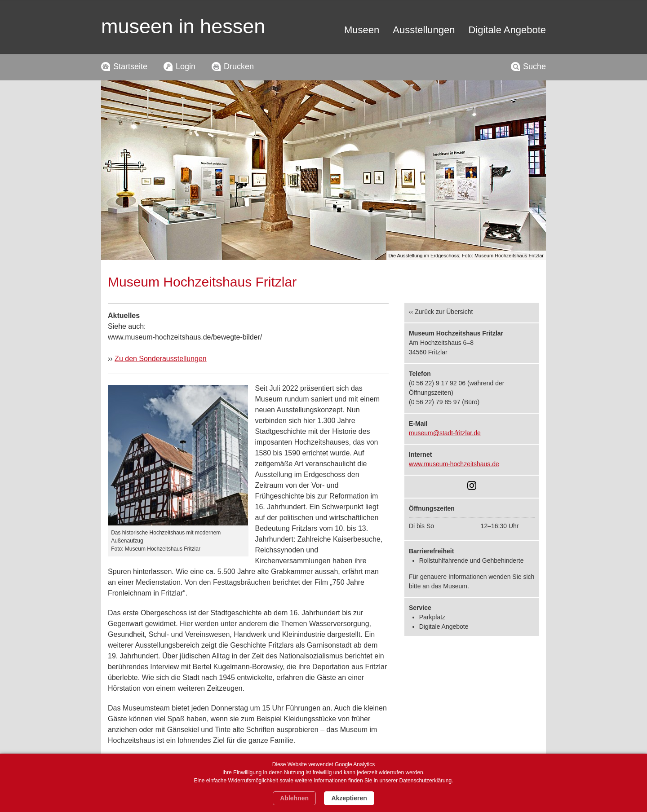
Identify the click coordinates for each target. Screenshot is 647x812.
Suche (534, 66)
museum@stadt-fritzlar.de (445, 433)
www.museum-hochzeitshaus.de (454, 464)
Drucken (239, 66)
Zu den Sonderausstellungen (161, 359)
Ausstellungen (424, 30)
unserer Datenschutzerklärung (415, 781)
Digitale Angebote (507, 30)
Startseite (130, 66)
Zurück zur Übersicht (444, 312)
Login (186, 66)
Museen (362, 30)
